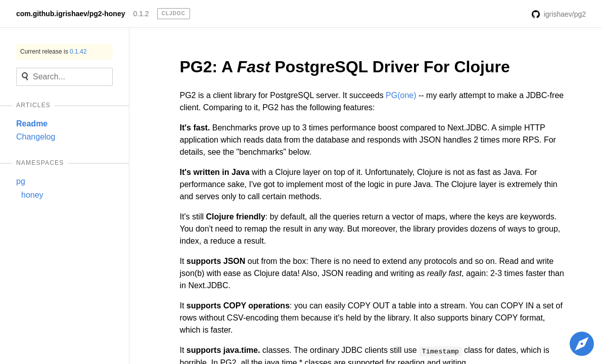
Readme (32, 124)
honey (32, 195)
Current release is (53, 52)
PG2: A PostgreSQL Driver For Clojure (345, 67)
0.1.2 (141, 14)
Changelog (36, 137)
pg (21, 181)
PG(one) (401, 95)
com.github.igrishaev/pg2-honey (71, 14)
